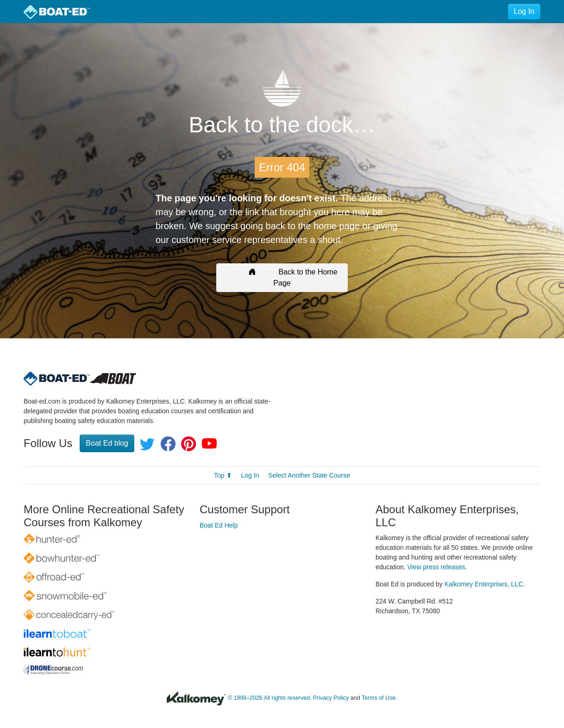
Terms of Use (379, 698)
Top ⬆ (223, 475)
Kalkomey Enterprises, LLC (484, 584)
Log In (524, 11)
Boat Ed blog (107, 443)
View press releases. (437, 567)
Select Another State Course (309, 475)
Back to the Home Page (282, 277)
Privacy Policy (331, 698)
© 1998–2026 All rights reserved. (270, 698)
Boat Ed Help (219, 525)
